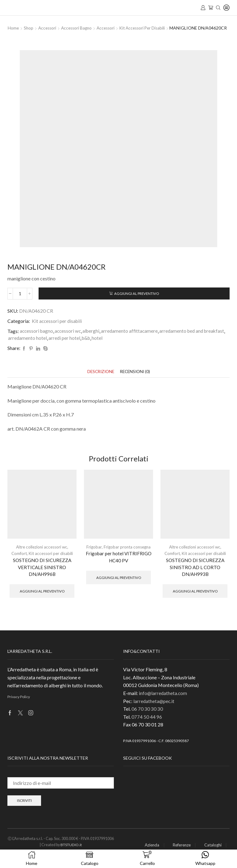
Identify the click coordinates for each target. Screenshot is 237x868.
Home (13, 28)
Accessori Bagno (79, 28)
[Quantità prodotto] (20, 300)
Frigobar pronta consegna (127, 554)
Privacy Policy (19, 705)
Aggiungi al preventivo (137, 300)
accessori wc (69, 338)
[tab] (100, 378)
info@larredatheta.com (163, 701)
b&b (156, 345)
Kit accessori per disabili (148, 28)
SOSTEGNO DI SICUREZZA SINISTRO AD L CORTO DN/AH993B (195, 575)
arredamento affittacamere (132, 338)
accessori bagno (37, 338)
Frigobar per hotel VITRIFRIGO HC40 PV (119, 564)
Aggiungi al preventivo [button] (42, 599)
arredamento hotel (96, 345)
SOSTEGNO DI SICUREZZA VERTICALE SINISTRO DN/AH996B (42, 575)
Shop (29, 28)
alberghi (93, 338)
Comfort (18, 560)
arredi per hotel (134, 345)
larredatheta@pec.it (154, 709)
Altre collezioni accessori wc (42, 554)
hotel (168, 345)
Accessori (48, 28)
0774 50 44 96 (147, 725)
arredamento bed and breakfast (42, 345)
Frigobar (93, 554)
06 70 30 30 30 (147, 717)
